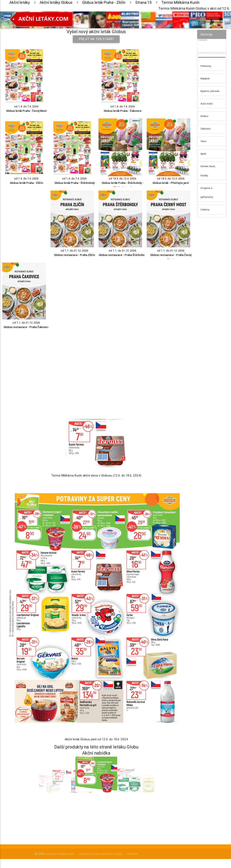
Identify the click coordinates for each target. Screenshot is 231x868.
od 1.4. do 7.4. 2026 (26, 106)
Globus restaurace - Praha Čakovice (26, 327)
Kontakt (132, 854)
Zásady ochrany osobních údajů (101, 854)
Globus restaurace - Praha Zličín (74, 255)
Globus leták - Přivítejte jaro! (171, 183)
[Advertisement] (96, 365)
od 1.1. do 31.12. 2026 (74, 251)
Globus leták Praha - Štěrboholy (74, 183)
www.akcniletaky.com (60, 854)
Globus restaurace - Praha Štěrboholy (123, 255)
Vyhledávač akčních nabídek (209, 38)
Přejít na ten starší (96, 39)
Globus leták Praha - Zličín (26, 183)
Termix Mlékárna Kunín (180, 2)
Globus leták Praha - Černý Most (26, 111)
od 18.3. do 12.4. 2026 (122, 179)
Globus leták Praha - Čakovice (123, 111)
